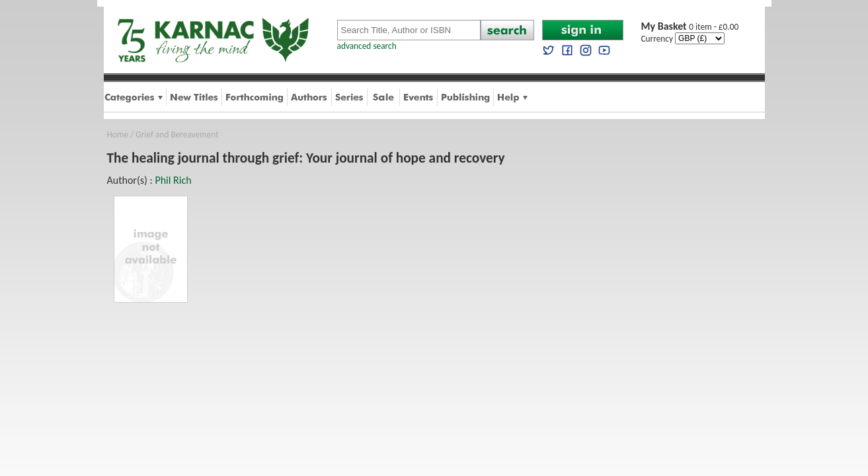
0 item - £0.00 (690, 27)
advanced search (367, 46)
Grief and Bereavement (177, 135)
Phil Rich (173, 180)
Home (118, 135)
